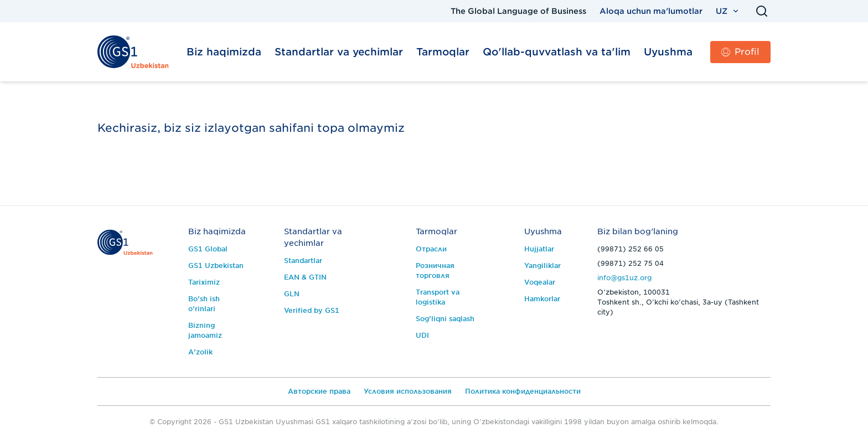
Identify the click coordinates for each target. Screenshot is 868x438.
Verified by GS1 (312, 310)
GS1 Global (208, 249)
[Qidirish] (762, 11)
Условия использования (408, 391)
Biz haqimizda (224, 52)
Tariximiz (204, 282)
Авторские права (319, 391)
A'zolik (200, 352)
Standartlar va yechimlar (339, 52)
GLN (292, 294)
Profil (740, 52)
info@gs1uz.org (624, 278)
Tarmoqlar (443, 52)
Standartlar (303, 261)
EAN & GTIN (305, 277)
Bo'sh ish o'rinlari (204, 304)
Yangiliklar (542, 266)
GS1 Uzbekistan (216, 266)
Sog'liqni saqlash (445, 319)
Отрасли (431, 249)
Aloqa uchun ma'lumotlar (651, 11)
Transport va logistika (438, 297)
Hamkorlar (542, 299)
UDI (422, 335)
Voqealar (540, 282)
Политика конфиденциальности (523, 391)
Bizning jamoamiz (205, 330)
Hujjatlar (539, 249)
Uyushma (668, 52)
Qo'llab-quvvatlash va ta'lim (557, 52)
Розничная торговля (435, 270)
